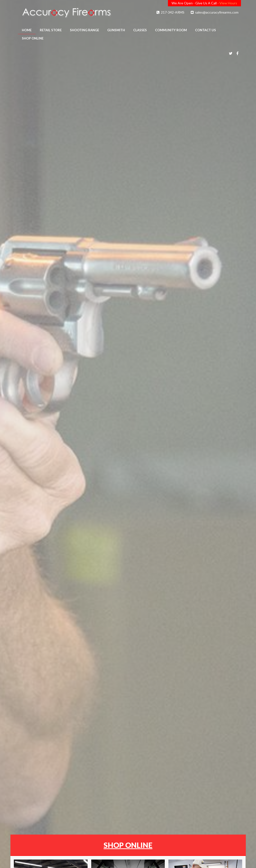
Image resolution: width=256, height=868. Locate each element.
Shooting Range (84, 30)
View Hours (228, 3)
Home (27, 30)
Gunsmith (116, 30)
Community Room (171, 30)
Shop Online (33, 38)
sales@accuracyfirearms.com (214, 12)
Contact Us (206, 30)
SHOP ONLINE (128, 845)
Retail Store (51, 30)
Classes (140, 30)
